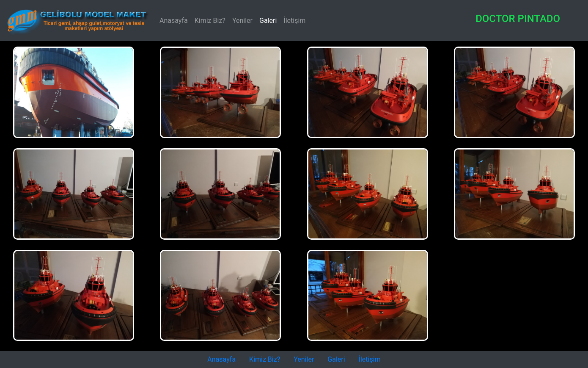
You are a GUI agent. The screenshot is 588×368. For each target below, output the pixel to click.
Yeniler (242, 21)
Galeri (268, 21)
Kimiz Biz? (210, 21)
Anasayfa (175, 20)
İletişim (294, 21)
